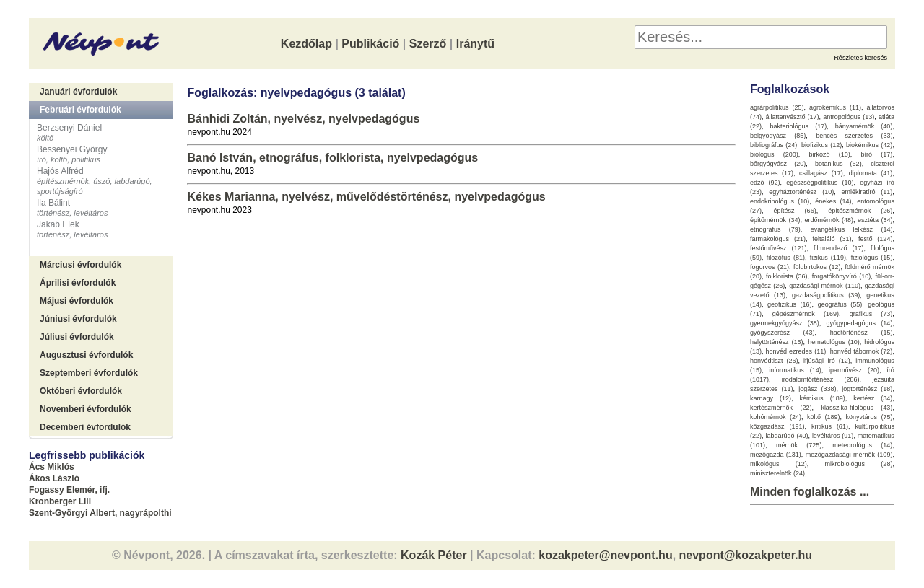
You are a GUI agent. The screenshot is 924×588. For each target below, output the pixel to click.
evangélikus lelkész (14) (852, 229)
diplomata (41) (871, 173)
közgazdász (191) (777, 426)
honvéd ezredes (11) (796, 351)
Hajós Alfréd (60, 171)
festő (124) (876, 239)
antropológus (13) (849, 117)
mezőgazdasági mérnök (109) (849, 455)
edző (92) (765, 183)
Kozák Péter (434, 555)
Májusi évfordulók (77, 301)
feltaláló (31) (832, 239)
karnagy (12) (771, 398)
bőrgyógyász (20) (778, 164)
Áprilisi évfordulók (78, 283)
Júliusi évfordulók (77, 337)
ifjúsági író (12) (827, 361)
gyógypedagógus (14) (860, 323)
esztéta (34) (875, 220)
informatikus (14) (795, 370)
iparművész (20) (854, 370)
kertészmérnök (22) (781, 408)
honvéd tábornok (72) (862, 351)
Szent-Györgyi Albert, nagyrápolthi (100, 513)
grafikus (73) (871, 314)
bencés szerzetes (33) (854, 136)
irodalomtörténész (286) (821, 379)
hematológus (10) (834, 342)
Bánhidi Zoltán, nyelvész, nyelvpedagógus (303, 119)
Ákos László (54, 478)
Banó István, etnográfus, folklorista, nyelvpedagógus (332, 158)
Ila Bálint (53, 203)
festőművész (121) (779, 248)
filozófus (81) (786, 258)
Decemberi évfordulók (85, 427)
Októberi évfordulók (81, 391)
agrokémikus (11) (835, 107)
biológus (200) (774, 154)
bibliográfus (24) (773, 145)
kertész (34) (873, 398)
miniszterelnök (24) (777, 473)
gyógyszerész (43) (783, 333)
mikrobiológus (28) (859, 464)
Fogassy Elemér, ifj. (69, 490)
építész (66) (795, 211)
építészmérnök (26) (860, 211)
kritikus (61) (830, 426)
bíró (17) (877, 154)
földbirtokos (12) (817, 267)
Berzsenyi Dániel (69, 128)
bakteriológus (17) (799, 126)
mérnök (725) (799, 445)
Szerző (428, 44)
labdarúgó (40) (786, 436)
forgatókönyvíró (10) (842, 276)
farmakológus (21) (778, 239)
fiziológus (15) (872, 258)
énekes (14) (833, 201)
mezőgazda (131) (776, 455)
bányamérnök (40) (864, 126)
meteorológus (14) (862, 445)
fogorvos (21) (770, 267)
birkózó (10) (830, 154)
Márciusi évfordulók (80, 265)
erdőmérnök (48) (829, 220)
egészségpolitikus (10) (820, 183)
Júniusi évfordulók (78, 319)
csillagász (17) (821, 173)
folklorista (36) (787, 276)
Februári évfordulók (80, 110)
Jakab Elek (58, 224)
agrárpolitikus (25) (777, 107)
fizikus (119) (828, 258)
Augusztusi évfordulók (86, 355)
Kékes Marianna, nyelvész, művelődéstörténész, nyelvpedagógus (366, 197)
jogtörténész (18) (867, 389)
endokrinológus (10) (780, 201)
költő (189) (824, 417)
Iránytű (475, 44)
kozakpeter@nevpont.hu (605, 555)
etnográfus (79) (775, 229)
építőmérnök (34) (775, 220)
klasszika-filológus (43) (857, 408)
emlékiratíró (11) (867, 192)
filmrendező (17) (839, 248)
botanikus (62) (838, 164)
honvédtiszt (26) (774, 361)
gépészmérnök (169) (806, 314)
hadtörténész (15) (862, 333)
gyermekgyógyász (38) (785, 323)
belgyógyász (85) (778, 136)
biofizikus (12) (821, 145)
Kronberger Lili (60, 501)
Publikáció (370, 44)
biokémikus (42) (869, 145)
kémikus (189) (823, 398)
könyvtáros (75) (869, 417)
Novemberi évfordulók (86, 409)
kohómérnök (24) (776, 417)
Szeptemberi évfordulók (89, 373)
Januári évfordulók (78, 92)
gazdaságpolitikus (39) (826, 295)
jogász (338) (817, 389)
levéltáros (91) (833, 436)
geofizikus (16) (790, 304)
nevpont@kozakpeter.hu (746, 555)
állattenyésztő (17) (793, 117)
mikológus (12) (779, 464)
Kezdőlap (306, 44)
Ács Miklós (52, 467)
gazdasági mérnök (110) (825, 286)
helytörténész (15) (777, 342)
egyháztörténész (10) (801, 192)
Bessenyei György (72, 149)
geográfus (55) (840, 304)
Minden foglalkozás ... (810, 492)
